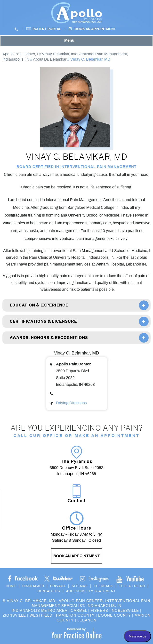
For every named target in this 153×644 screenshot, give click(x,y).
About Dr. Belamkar (50, 59)
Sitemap (80, 586)
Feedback (103, 586)
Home (11, 586)
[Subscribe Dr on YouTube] (94, 579)
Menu (75, 41)
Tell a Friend (132, 586)
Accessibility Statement (91, 591)
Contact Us (49, 591)
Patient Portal (47, 29)
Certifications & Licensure (43, 321)
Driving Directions (71, 403)
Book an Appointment (95, 29)
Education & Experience (39, 305)
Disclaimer (33, 586)
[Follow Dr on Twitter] (59, 579)
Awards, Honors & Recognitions (49, 338)
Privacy (58, 586)
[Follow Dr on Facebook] (23, 579)
